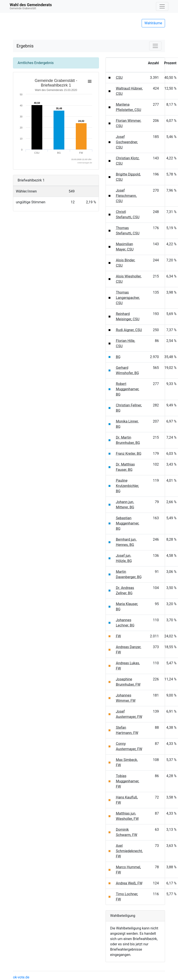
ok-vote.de (21, 977)
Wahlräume (153, 23)
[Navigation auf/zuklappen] (162, 6)
